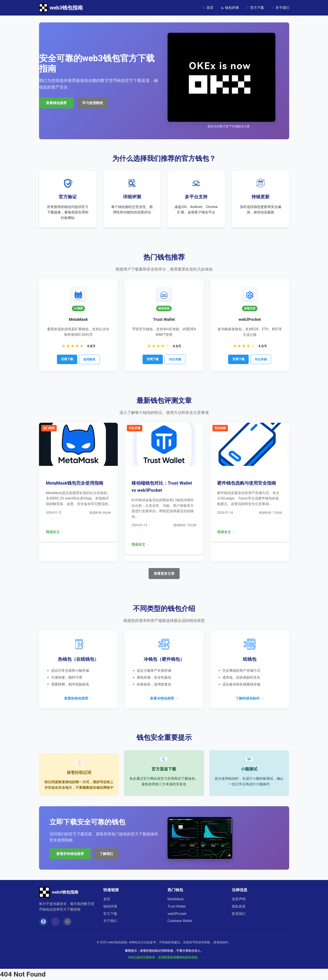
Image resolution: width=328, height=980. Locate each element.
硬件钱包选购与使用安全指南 (247, 483)
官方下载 (255, 8)
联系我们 (239, 914)
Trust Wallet (177, 906)
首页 (208, 8)
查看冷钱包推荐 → (164, 698)
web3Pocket (177, 914)
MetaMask (176, 899)
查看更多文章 (164, 574)
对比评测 (175, 359)
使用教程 (89, 359)
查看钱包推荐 (56, 103)
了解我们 (106, 854)
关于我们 (280, 8)
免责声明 (239, 899)
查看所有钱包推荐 (70, 854)
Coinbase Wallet (180, 921)
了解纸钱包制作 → (250, 698)
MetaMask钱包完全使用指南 (75, 483)
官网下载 (67, 359)
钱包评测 (230, 8)
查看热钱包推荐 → (78, 698)
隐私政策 (239, 906)
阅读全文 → (55, 532)
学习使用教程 (93, 103)
